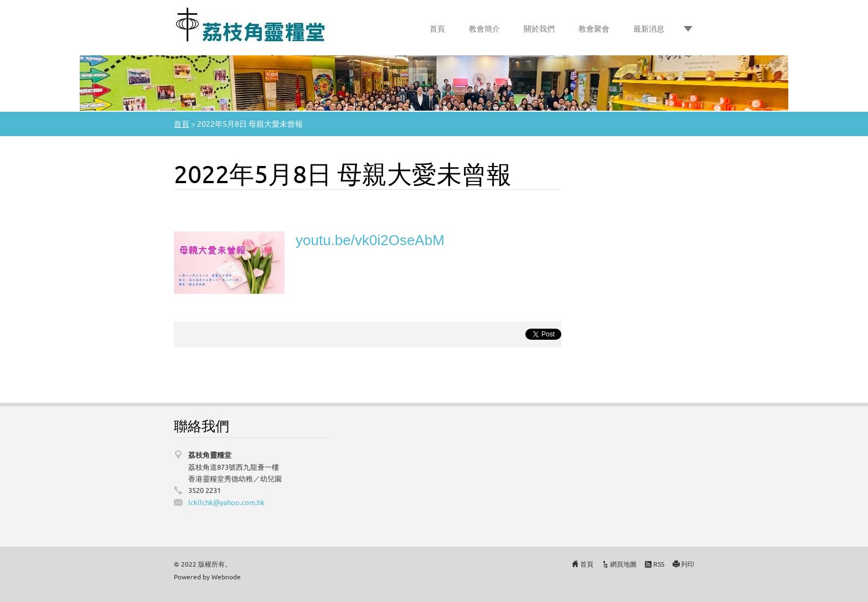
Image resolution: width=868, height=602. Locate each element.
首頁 (437, 28)
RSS (659, 564)
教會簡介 (484, 28)
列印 (688, 564)
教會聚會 (594, 28)
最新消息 (649, 28)
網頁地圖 (623, 564)
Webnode (226, 577)
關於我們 (539, 28)
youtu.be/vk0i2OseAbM (370, 240)
